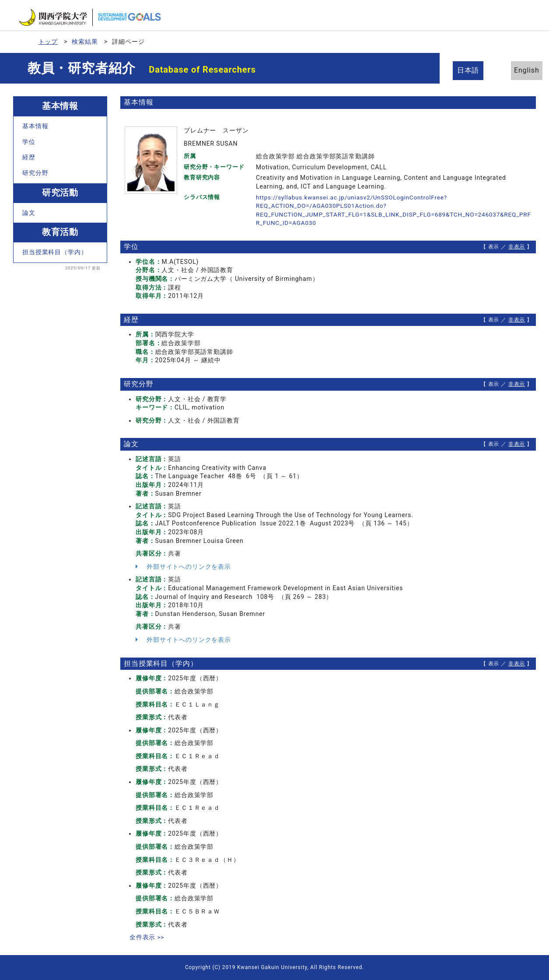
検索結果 (85, 42)
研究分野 (35, 173)
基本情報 (35, 126)
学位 (29, 142)
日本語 (470, 70)
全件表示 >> (147, 937)
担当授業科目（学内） (55, 252)
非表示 (517, 247)
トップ (48, 42)
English (518, 70)
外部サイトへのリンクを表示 (183, 567)
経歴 (29, 157)
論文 (29, 213)
